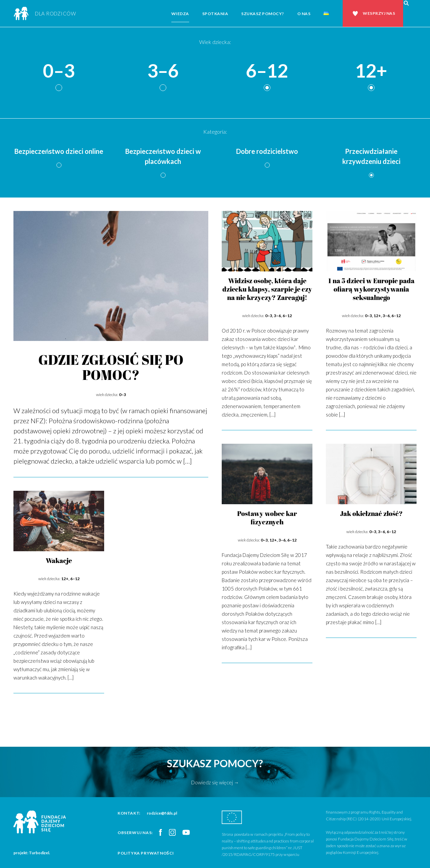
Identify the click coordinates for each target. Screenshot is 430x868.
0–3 (59, 71)
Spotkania (215, 14)
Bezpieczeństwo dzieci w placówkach (163, 156)
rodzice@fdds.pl (162, 813)
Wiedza (180, 14)
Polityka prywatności (146, 853)
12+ (371, 71)
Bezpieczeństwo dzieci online (59, 151)
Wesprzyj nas (379, 13)
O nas (304, 14)
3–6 (163, 71)
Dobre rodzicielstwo (267, 151)
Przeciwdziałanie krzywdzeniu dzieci (371, 156)
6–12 (267, 71)
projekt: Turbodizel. (32, 853)
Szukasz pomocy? (263, 14)
